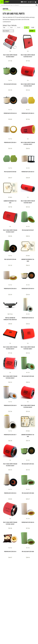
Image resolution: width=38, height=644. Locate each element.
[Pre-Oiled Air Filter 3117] (28, 217)
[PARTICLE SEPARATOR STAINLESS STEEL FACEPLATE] (10, 305)
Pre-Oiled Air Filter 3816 (28, 552)
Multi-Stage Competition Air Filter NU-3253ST (28, 143)
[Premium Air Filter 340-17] (10, 422)
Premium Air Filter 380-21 (28, 113)
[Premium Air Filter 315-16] (10, 538)
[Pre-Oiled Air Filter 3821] (10, 159)
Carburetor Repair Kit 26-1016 (28, 436)
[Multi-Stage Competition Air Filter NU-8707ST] (28, 42)
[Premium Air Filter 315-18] (10, 480)
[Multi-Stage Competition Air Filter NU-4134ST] (10, 451)
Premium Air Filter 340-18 (10, 405)
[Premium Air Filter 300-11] (10, 129)
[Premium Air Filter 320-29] (10, 100)
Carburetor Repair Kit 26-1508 (28, 260)
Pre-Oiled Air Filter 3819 (28, 493)
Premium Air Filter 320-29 (10, 113)
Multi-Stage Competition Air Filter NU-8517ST (10, 348)
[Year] (6, 28)
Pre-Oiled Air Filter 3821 (10, 172)
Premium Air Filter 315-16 (10, 552)
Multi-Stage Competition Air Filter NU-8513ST (28, 85)
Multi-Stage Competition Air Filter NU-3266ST (28, 348)
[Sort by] (8, 31)
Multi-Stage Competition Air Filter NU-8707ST (28, 56)
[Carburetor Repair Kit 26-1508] (28, 246)
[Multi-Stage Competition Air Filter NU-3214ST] (10, 217)
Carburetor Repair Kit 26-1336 (10, 202)
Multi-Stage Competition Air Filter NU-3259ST (10, 523)
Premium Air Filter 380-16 (28, 522)
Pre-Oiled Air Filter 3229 (10, 84)
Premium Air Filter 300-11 (10, 143)
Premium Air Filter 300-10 (28, 172)
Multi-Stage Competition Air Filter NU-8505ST (10, 377)
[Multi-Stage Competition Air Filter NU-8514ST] (28, 188)
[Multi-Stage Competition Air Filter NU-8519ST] (10, 42)
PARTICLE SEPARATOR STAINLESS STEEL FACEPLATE (10, 319)
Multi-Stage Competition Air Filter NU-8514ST (28, 202)
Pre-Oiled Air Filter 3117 (28, 230)
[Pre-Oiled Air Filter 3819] (28, 480)
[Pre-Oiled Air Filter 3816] (28, 538)
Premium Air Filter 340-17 (10, 435)
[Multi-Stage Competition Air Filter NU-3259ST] (10, 509)
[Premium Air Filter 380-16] (28, 509)
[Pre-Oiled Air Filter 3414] (28, 451)
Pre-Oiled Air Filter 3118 (10, 259)
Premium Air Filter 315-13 (28, 318)
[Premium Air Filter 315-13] (28, 305)
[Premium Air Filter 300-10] (28, 159)
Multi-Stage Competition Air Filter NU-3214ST (10, 231)
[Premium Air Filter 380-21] (28, 100)
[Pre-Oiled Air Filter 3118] (10, 246)
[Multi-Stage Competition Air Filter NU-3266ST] (28, 334)
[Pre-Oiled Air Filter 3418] (28, 363)
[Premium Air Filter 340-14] (28, 275)
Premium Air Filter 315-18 (10, 493)
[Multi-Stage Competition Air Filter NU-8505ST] (10, 363)
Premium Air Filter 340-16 (10, 289)
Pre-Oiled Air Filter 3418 (28, 376)
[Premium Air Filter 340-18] (10, 392)
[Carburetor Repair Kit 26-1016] (28, 422)
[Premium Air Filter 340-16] (10, 275)
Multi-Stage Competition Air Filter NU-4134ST (10, 465)
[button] (24, 2)
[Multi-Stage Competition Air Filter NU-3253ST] (28, 129)
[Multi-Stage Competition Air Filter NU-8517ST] (10, 334)
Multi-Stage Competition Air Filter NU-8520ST (28, 406)
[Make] (13, 28)
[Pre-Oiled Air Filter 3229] (10, 71)
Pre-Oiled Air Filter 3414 (28, 464)
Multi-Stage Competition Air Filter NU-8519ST (10, 56)
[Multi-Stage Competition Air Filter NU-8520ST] (28, 392)
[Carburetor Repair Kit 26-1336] (10, 188)
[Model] (20, 28)
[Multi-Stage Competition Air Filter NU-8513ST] (28, 71)
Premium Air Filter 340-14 (28, 289)
